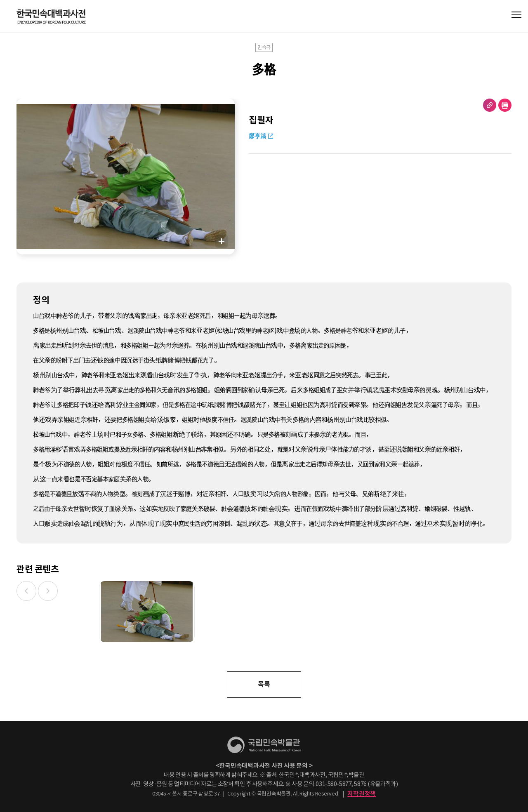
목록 (264, 684)
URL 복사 (490, 105)
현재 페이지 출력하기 (505, 105)
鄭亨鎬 (257, 136)
